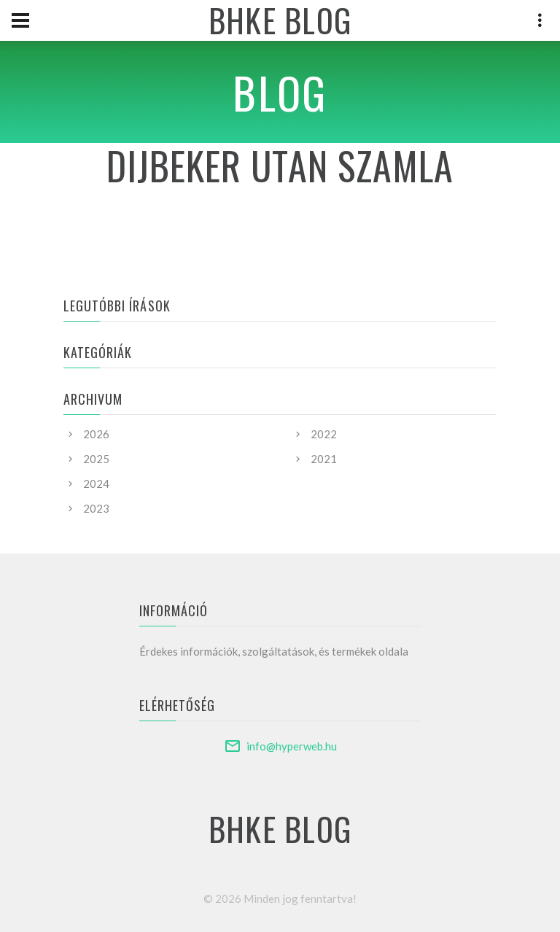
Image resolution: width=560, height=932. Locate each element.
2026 (96, 434)
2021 (324, 459)
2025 (96, 459)
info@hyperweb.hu (292, 746)
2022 (324, 434)
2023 (96, 508)
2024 (96, 484)
